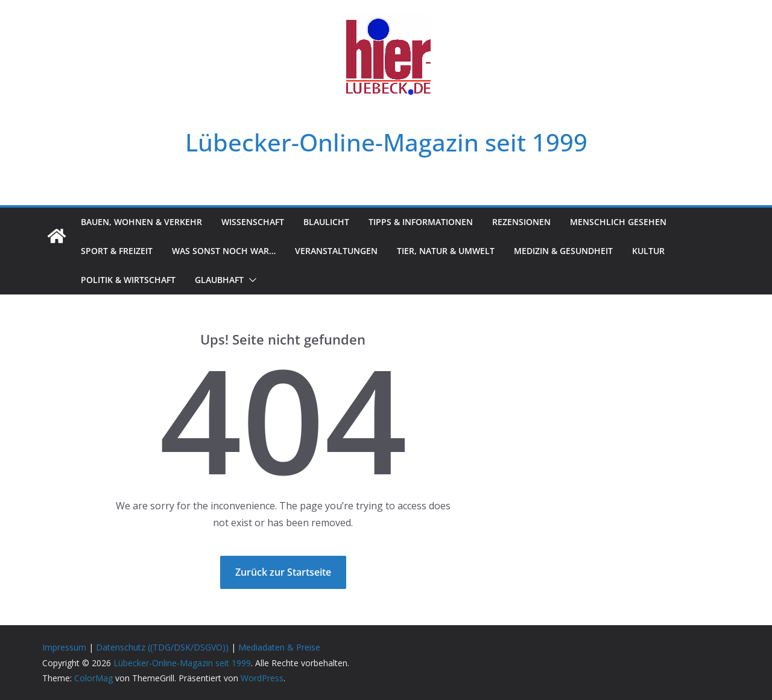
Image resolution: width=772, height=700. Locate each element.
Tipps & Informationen (421, 222)
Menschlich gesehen (618, 222)
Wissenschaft (253, 222)
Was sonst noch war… (224, 251)
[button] (250, 280)
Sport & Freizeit (117, 251)
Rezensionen (521, 222)
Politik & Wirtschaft (128, 280)
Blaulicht (326, 222)
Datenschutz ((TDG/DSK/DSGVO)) (162, 647)
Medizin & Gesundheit (563, 251)
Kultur (648, 251)
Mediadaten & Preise (279, 647)
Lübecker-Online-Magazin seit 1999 (386, 142)
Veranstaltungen (336, 251)
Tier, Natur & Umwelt (446, 251)
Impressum (64, 647)
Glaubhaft (219, 280)
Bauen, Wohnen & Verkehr (141, 222)
